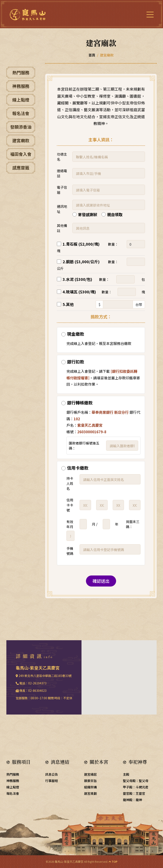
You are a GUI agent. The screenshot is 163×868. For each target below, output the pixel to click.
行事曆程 (52, 781)
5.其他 (68, 304)
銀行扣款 (76, 362)
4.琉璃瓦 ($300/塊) (79, 292)
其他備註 (62, 228)
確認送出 (101, 581)
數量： (113, 244)
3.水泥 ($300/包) (77, 279)
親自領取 (115, 214)
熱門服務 (21, 72)
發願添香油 (21, 127)
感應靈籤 (21, 168)
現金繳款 (76, 334)
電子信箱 (62, 190)
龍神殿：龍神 (132, 800)
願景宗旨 (90, 781)
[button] (119, 675)
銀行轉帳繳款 (80, 403)
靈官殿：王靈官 (134, 793)
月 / (95, 524)
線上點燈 (21, 100)
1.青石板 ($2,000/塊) (81, 244)
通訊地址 (62, 209)
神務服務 (21, 86)
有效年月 (70, 524)
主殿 (126, 774)
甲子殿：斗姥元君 (136, 787)
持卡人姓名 (70, 483)
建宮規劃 (90, 793)
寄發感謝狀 (88, 214)
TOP (113, 862)
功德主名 (62, 157)
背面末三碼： (133, 524)
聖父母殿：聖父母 (136, 781)
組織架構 (90, 787)
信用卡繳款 (78, 468)
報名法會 (21, 113)
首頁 (92, 55)
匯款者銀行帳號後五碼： (84, 446)
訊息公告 (52, 774)
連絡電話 (62, 173)
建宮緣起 (90, 774)
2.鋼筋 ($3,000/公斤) (81, 262)
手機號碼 (70, 551)
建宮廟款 (21, 140)
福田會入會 (21, 154)
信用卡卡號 (70, 505)
